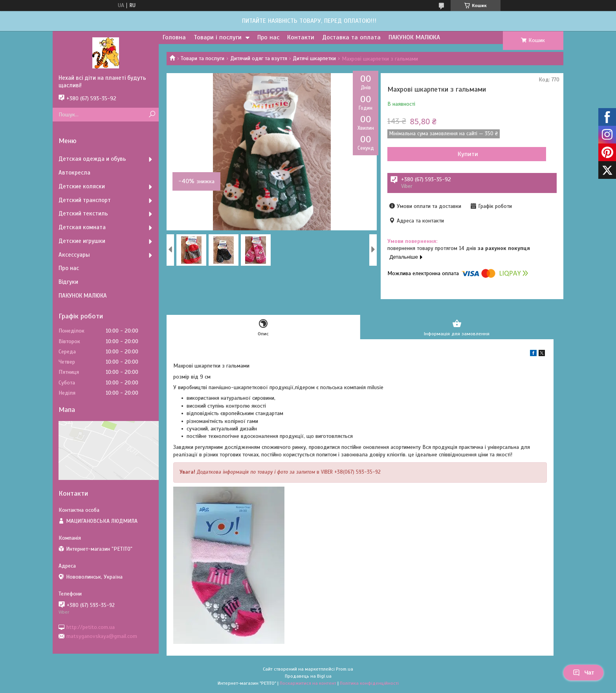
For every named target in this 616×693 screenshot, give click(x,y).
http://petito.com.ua (91, 627)
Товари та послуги (203, 58)
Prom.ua (345, 671)
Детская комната (82, 227)
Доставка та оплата (351, 37)
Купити (430, 154)
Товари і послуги (218, 37)
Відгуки (68, 282)
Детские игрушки (82, 241)
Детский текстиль (83, 213)
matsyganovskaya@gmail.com (102, 636)
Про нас (268, 37)
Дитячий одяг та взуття (259, 58)
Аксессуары (74, 255)
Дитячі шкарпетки (314, 58)
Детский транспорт (85, 200)
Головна (174, 37)
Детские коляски (82, 186)
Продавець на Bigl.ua (308, 678)
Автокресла (74, 173)
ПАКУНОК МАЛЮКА (414, 37)
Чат (583, 673)
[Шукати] (152, 115)
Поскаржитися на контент (308, 686)
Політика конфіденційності (369, 686)
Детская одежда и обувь (92, 159)
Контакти (301, 37)
